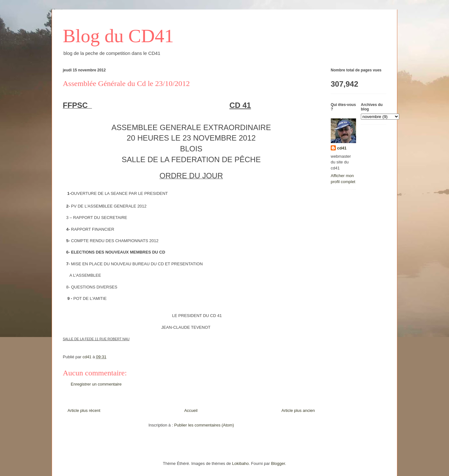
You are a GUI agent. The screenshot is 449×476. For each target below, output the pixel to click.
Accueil (191, 410)
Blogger (278, 463)
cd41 (342, 148)
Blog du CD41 (118, 36)
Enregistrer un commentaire (96, 384)
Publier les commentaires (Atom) (204, 425)
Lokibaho (241, 463)
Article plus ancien (298, 410)
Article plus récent (84, 410)
